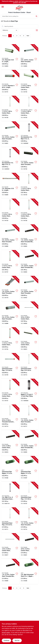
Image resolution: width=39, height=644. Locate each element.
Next (28, 36)
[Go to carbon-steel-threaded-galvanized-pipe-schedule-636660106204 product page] (10, 289)
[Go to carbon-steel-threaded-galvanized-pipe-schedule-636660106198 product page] (29, 289)
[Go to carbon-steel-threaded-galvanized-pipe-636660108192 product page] (29, 211)
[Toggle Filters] (37, 30)
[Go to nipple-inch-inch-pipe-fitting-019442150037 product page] (29, 391)
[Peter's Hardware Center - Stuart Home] (19, 8)
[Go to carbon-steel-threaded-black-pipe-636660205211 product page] (29, 314)
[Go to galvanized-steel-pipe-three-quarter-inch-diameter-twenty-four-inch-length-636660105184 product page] (10, 520)
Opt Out (17, 640)
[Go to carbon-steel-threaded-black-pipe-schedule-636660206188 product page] (29, 443)
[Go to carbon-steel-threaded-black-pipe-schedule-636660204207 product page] (10, 546)
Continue (6, 640)
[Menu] (3, 7)
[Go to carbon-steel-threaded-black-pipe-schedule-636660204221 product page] (29, 340)
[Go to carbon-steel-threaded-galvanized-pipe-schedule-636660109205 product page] (10, 134)
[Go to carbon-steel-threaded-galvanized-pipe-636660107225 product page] (29, 83)
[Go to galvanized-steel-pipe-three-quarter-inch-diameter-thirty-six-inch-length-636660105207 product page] (29, 366)
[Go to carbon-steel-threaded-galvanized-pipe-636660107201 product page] (10, 211)
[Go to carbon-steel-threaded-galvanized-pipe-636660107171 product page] (10, 391)
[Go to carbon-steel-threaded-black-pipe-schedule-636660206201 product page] (29, 263)
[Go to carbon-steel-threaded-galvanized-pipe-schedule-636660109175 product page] (10, 314)
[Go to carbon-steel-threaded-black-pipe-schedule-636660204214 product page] (10, 443)
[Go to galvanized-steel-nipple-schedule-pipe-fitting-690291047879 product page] (29, 572)
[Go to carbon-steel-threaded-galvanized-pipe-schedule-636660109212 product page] (29, 57)
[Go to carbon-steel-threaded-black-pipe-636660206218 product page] (29, 237)
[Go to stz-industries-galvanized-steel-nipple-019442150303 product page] (10, 160)
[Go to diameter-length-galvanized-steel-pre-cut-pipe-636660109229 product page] (10, 57)
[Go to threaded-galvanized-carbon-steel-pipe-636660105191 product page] (10, 417)
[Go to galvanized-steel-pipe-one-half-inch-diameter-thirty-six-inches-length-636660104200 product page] (29, 494)
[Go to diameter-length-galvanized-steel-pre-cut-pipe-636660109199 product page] (10, 186)
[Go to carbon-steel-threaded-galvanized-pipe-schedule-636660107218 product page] (29, 108)
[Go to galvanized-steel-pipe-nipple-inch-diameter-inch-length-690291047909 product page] (29, 469)
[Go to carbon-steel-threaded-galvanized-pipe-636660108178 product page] (10, 340)
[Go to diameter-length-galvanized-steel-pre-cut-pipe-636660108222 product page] (10, 83)
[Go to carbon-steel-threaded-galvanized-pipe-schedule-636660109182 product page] (10, 237)
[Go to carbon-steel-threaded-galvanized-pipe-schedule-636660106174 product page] (29, 520)
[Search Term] (20, 16)
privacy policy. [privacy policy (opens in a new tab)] (6, 633)
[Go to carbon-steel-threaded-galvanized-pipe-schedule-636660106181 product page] (29, 417)
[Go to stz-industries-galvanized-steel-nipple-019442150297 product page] (29, 134)
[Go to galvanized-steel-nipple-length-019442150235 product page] (10, 494)
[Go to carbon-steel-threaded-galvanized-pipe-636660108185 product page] (10, 263)
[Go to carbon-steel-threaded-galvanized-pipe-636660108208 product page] (29, 186)
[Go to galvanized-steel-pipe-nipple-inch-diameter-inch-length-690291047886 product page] (10, 469)
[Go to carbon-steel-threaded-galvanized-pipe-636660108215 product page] (10, 108)
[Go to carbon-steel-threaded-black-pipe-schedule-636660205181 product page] (29, 546)
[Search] (37, 16)
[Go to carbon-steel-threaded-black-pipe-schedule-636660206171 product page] (10, 572)
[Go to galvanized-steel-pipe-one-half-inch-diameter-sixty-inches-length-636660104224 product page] (10, 366)
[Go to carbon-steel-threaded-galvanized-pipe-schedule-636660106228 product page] (29, 160)
